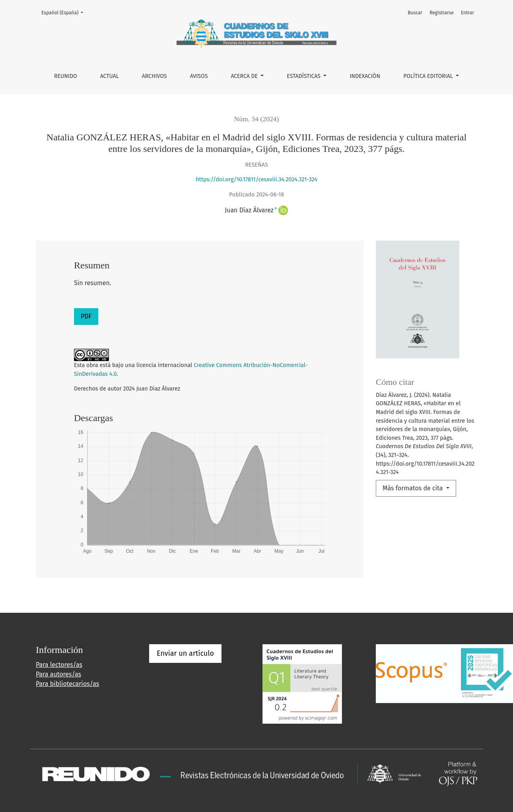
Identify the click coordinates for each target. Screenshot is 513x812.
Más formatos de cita (414, 488)
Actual (110, 76)
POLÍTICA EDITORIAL (429, 76)
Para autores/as (58, 674)
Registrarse (442, 13)
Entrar (467, 13)
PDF (86, 316)
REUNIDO (66, 76)
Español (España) (65, 12)
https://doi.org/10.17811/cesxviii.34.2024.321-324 (256, 180)
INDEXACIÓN (365, 76)
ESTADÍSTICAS (304, 76)
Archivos (154, 76)
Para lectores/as (59, 665)
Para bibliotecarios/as (67, 684)
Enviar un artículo (185, 653)
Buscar (415, 13)
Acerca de (245, 76)
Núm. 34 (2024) (257, 119)
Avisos (199, 76)
